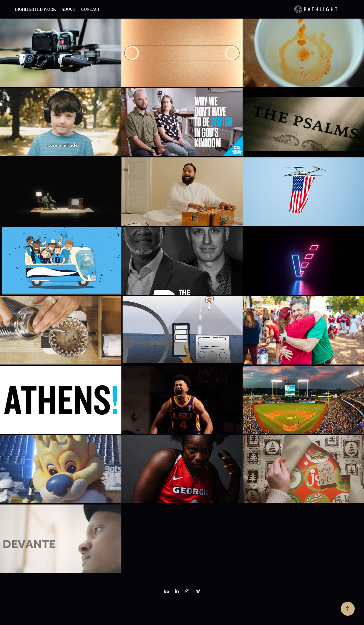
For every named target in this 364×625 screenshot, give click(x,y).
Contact (91, 9)
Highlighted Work (35, 9)
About (68, 9)
